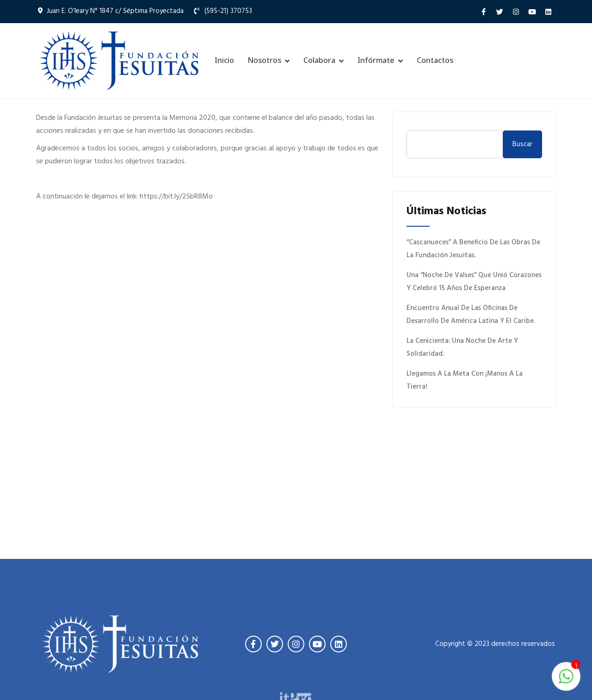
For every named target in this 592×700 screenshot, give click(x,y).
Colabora (319, 60)
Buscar (522, 144)
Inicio (224, 60)
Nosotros (265, 60)
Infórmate (376, 60)
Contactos (435, 60)
